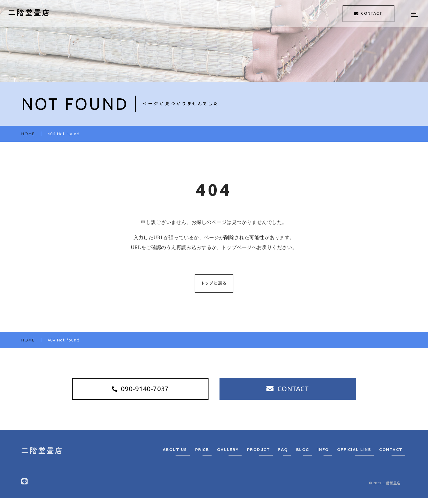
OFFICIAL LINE (354, 455)
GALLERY (228, 455)
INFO (323, 455)
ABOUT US (175, 455)
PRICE (202, 455)
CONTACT (391, 455)
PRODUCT (259, 455)
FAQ (283, 455)
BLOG (303, 455)
